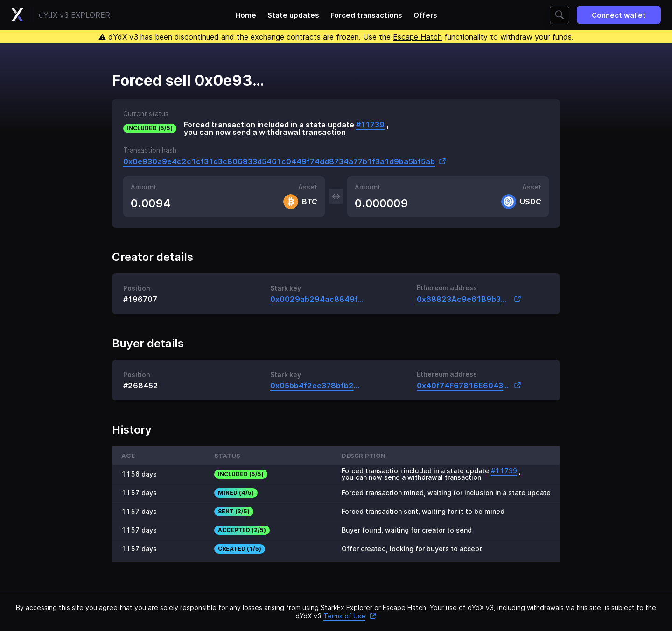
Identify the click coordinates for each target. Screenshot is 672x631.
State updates (293, 15)
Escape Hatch (417, 37)
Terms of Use (350, 616)
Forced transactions (366, 15)
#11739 (370, 125)
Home (246, 15)
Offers (425, 15)
